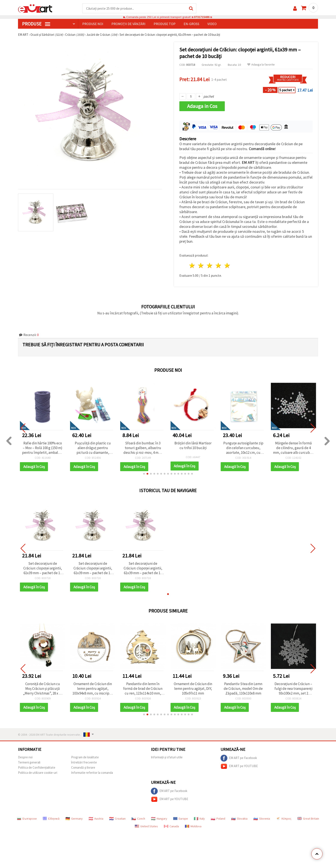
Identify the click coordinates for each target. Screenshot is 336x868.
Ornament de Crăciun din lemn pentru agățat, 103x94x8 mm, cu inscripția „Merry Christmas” (93, 689)
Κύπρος (284, 819)
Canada (171, 826)
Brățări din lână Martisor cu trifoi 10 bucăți (243, 445)
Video (212, 24)
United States (146, 826)
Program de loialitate (85, 757)
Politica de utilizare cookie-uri (38, 773)
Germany (74, 819)
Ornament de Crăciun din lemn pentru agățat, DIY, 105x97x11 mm (193, 689)
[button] (144, 474)
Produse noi (93, 24)
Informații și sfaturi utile (167, 757)
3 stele (210, 265)
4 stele (218, 265)
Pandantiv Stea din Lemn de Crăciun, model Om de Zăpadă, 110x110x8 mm (243, 689)
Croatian (117, 819)
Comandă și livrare (83, 767)
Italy (199, 819)
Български (27, 819)
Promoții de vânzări (128, 24)
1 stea (192, 265)
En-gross (191, 24)
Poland (218, 819)
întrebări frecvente (84, 762)
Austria (96, 819)
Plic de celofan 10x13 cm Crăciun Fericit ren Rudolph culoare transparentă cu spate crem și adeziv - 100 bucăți (43, 448)
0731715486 (202, 17)
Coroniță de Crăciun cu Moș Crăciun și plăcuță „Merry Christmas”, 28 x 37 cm (43, 689)
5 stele (227, 265)
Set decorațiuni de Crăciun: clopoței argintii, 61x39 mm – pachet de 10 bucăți (43, 568)
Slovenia (262, 819)
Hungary (159, 819)
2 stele (201, 265)
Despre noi (25, 757)
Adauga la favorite (261, 65)
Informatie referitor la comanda (92, 773)
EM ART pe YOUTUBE (239, 766)
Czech (138, 819)
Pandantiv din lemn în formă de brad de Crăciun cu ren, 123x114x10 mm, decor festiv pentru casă (143, 689)
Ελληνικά (51, 819)
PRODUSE (36, 24)
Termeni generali (29, 762)
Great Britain (308, 819)
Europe (181, 819)
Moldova (193, 826)
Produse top (165, 24)
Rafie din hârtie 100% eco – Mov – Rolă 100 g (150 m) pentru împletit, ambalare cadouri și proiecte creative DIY (93, 448)
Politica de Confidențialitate (37, 767)
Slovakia (239, 819)
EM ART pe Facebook (239, 758)
